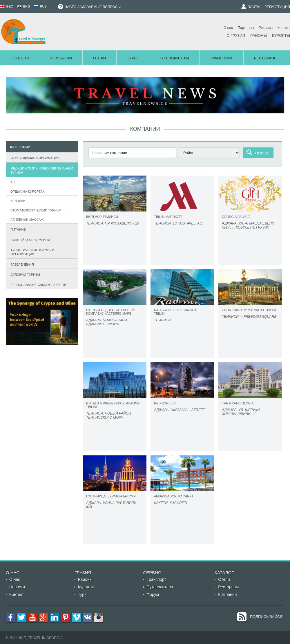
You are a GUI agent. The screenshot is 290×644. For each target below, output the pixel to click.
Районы (259, 35)
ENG (24, 6)
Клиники (18, 201)
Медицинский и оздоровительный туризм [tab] (41, 170)
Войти (254, 7)
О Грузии (236, 35)
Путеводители (174, 58)
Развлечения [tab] (21, 264)
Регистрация (277, 7)
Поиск (262, 153)
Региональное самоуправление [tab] (38, 284)
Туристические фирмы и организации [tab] (31, 252)
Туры (132, 58)
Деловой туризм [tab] (24, 274)
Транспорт (221, 58)
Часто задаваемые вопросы (89, 7)
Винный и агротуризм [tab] (29, 239)
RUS (40, 6)
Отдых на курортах (28, 191)
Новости (20, 58)
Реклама (266, 28)
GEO (7, 6)
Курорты (281, 35)
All (13, 182)
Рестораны (266, 58)
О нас (228, 28)
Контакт (284, 28)
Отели (100, 58)
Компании (61, 58)
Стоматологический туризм (36, 210)
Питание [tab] (17, 229)
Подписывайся (266, 617)
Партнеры (246, 28)
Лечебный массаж (27, 220)
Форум (153, 594)
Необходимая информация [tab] (34, 157)
